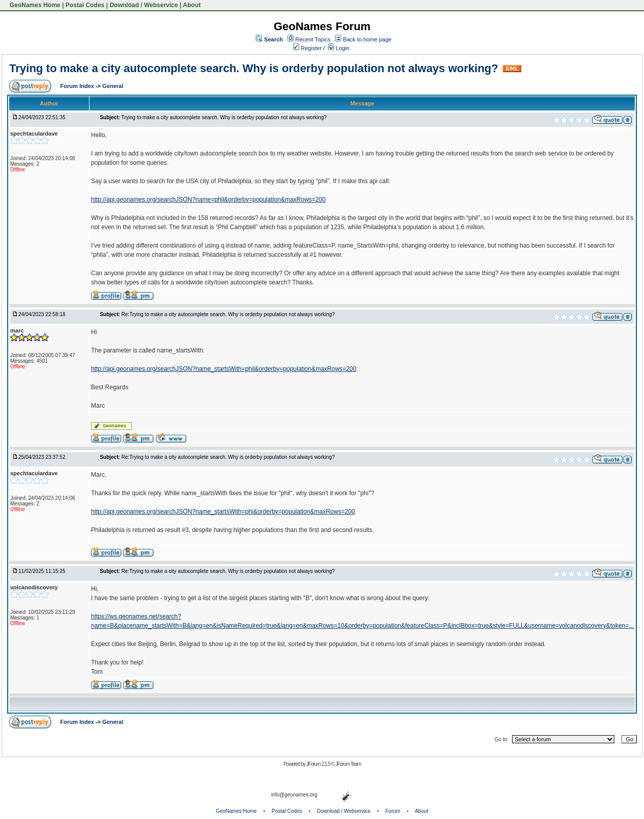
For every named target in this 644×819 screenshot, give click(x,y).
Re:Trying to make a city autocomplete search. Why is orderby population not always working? (228, 314)
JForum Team (348, 764)
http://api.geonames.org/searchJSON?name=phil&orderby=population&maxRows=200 (208, 200)
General (113, 86)
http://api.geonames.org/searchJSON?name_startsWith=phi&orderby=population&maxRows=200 (223, 512)
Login (339, 48)
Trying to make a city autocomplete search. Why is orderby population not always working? (254, 68)
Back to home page (367, 39)
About (192, 5)
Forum (393, 811)
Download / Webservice (144, 5)
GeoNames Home (34, 5)
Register (307, 48)
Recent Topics (313, 39)
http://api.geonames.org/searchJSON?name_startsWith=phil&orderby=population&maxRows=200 (224, 369)
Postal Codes (85, 5)
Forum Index (78, 86)
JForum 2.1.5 (319, 764)
